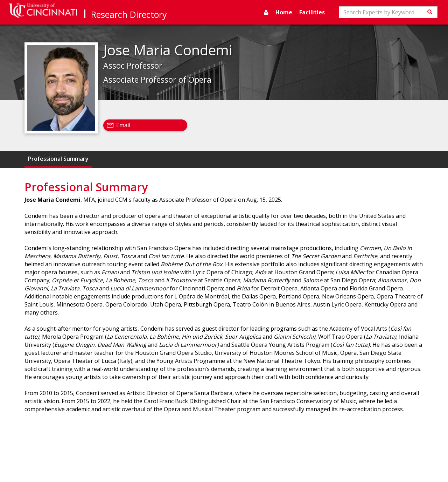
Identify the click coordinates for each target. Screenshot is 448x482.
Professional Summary (58, 159)
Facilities (312, 12)
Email (123, 125)
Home (284, 12)
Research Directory (129, 14)
